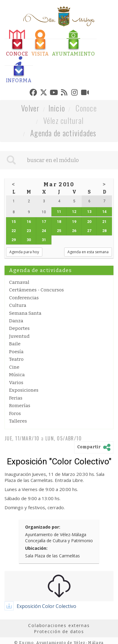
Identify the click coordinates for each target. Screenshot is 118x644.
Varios (16, 383)
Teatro (16, 359)
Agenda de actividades (63, 133)
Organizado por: (43, 527)
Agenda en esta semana (88, 252)
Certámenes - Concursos (36, 290)
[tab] (17, 43)
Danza (16, 321)
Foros (15, 413)
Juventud (19, 336)
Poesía (16, 352)
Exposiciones (24, 390)
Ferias (16, 398)
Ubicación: (36, 548)
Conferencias (24, 298)
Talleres (18, 421)
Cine (14, 367)
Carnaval (19, 282)
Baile (15, 344)
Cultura (18, 305)
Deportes (19, 328)
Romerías (20, 406)
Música (17, 375)
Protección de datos (59, 631)
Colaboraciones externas (59, 625)
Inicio (57, 108)
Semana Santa (25, 313)
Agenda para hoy (24, 252)
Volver (30, 108)
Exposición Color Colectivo (46, 606)
